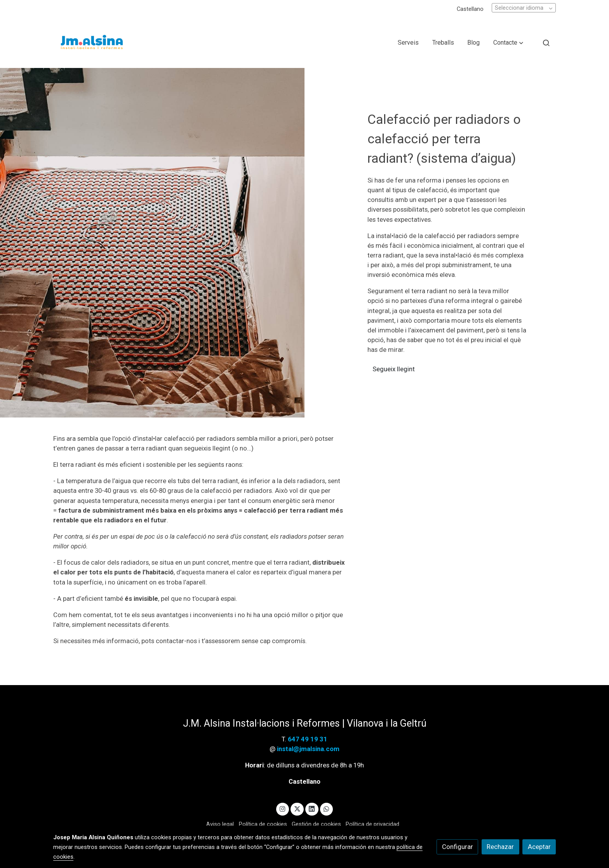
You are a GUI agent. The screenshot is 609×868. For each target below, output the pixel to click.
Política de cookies (263, 824)
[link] (91, 43)
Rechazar (500, 847)
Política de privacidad (372, 824)
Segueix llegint (394, 369)
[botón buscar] (546, 43)
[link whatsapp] (327, 808)
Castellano (470, 9)
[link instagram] (283, 808)
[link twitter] (297, 808)
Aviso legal (220, 824)
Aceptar (539, 847)
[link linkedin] (312, 808)
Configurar (458, 847)
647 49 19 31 (308, 739)
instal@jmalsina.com (307, 749)
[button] (508, 43)
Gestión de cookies (316, 824)
